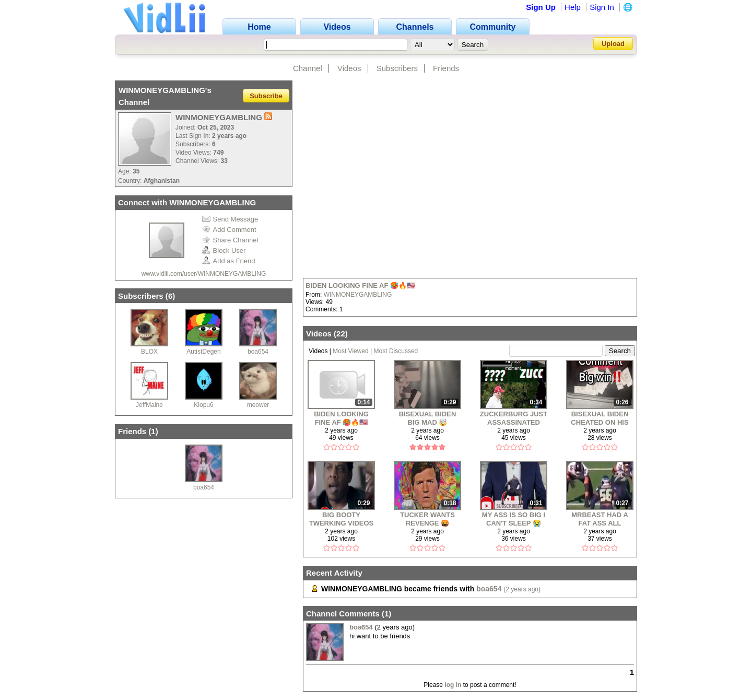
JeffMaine (149, 405)
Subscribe (266, 95)
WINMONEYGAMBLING (358, 295)
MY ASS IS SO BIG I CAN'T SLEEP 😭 (514, 519)
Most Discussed (396, 351)
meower (258, 405)
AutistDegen (203, 352)
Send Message (230, 219)
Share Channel (230, 240)
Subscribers (397, 68)
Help (573, 7)
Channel (308, 68)
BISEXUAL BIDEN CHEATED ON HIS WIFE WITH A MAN (600, 418)
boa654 (258, 352)
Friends (446, 68)
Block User (224, 250)
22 (341, 334)
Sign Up (541, 7)
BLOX (149, 352)
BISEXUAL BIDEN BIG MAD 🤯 (428, 418)
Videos (349, 68)
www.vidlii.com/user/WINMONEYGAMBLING (204, 274)
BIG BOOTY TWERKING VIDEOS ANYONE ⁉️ (342, 519)
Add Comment (229, 230)
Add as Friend (229, 261)
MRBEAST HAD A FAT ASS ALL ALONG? (600, 519)
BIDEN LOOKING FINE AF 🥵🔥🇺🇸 (360, 285)
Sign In (602, 7)
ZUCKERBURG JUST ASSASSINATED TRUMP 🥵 (514, 418)
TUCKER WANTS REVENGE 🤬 (427, 519)
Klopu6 (203, 405)
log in (453, 685)
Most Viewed (350, 351)
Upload (613, 44)
